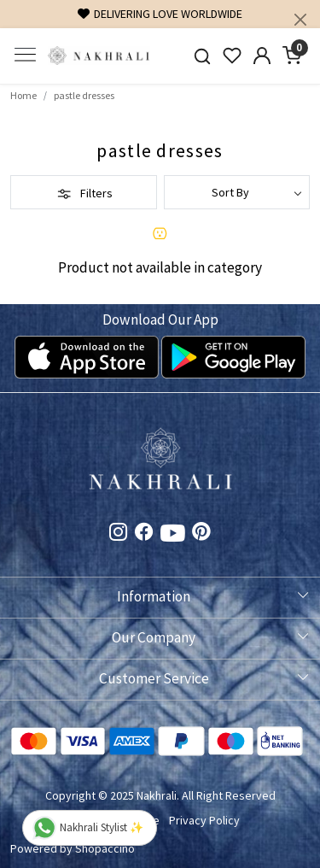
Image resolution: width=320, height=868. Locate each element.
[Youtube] (173, 537)
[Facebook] (144, 534)
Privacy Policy (204, 820)
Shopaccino (105, 848)
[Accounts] (262, 56)
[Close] (300, 20)
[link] (203, 56)
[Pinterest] (201, 534)
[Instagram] (119, 534)
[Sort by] (237, 192)
